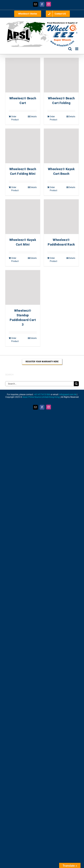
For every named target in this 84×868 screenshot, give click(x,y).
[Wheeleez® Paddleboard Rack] (61, 217)
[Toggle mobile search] (70, 49)
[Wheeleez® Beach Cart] (23, 75)
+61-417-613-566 (42, 394)
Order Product (15, 118)
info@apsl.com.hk (68, 394)
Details (33, 117)
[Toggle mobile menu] (77, 49)
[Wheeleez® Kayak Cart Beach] (61, 146)
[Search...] (39, 384)
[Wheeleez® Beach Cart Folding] (61, 75)
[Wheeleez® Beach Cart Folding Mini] (23, 146)
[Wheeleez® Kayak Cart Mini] (23, 217)
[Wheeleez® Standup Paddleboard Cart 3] (23, 287)
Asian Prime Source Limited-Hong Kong (41, 397)
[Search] (76, 384)
